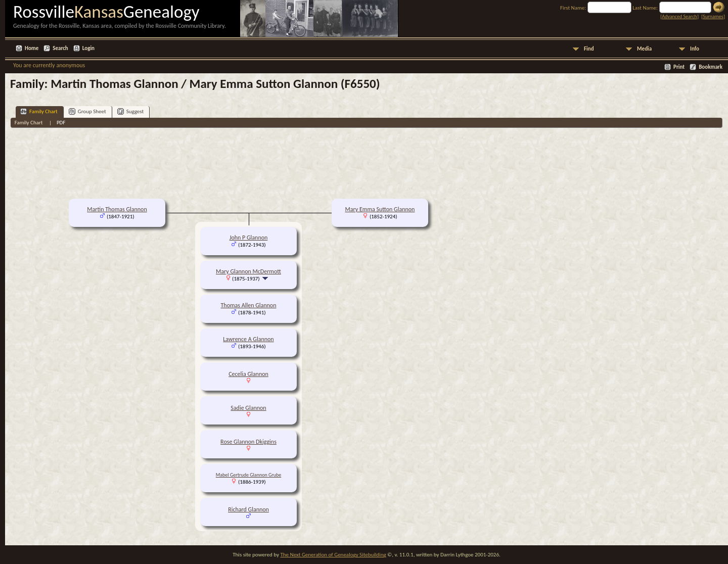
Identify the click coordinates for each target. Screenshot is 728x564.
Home (32, 48)
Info (695, 49)
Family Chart (39, 111)
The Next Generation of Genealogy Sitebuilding (333, 555)
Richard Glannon (248, 509)
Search (60, 48)
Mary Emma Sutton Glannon (380, 209)
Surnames (713, 16)
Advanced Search (679, 16)
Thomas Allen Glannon (249, 305)
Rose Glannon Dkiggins (248, 442)
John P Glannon (249, 238)
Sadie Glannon (248, 408)
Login (88, 48)
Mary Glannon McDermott (248, 271)
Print (679, 67)
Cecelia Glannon (248, 374)
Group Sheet (87, 111)
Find (589, 49)
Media (644, 49)
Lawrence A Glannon (248, 339)
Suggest (131, 111)
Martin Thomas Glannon (117, 209)
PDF (61, 123)
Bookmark (711, 67)
